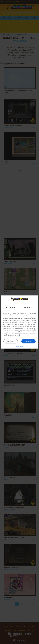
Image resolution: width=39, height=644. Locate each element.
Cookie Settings (7, 336)
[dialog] (20, 322)
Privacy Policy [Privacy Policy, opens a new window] (16, 336)
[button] (20, 346)
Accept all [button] (28, 341)
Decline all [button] (11, 341)
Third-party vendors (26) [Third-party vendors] (26, 322)
